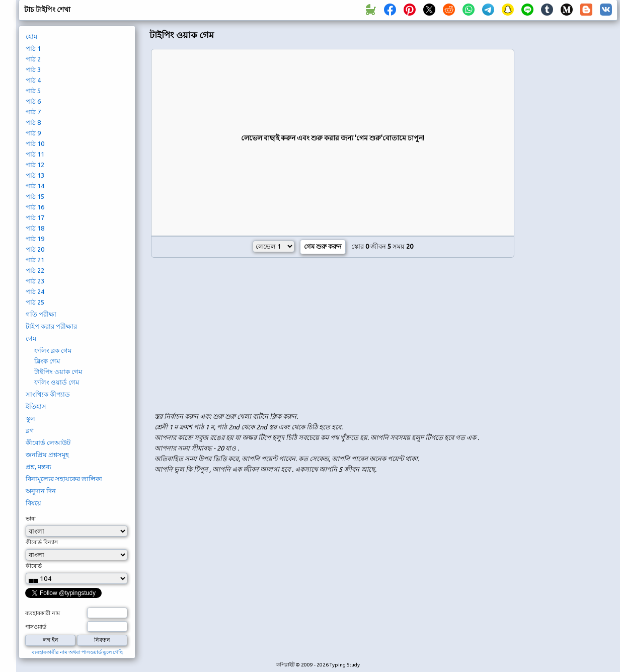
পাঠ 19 (35, 239)
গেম (31, 338)
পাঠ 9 (33, 133)
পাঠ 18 (35, 228)
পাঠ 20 (35, 249)
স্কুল (30, 418)
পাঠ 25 (35, 302)
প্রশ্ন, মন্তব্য (38, 467)
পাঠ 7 (33, 112)
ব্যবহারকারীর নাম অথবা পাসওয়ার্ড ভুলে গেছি (77, 652)
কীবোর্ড (34, 566)
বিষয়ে (33, 503)
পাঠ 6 (33, 101)
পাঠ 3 (33, 69)
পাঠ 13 (35, 175)
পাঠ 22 (35, 270)
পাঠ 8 (33, 122)
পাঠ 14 (35, 186)
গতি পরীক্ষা (41, 314)
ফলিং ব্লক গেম (53, 350)
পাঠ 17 (35, 217)
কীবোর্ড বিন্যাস (42, 542)
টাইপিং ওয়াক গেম (58, 371)
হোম (31, 36)
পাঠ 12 (35, 165)
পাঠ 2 (33, 59)
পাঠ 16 (35, 207)
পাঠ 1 (33, 48)
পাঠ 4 (33, 80)
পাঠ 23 (35, 281)
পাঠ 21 (35, 260)
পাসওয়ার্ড (36, 627)
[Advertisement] (233, 336)
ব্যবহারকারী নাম (43, 613)
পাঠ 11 (35, 154)
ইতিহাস (36, 406)
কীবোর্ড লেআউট (48, 442)
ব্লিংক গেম (47, 361)
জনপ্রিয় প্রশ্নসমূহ (47, 455)
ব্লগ (30, 430)
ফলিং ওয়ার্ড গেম (57, 382)
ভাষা (31, 518)
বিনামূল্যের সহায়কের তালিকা (64, 479)
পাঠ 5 (33, 91)
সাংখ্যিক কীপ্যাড (48, 394)
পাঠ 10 (35, 143)
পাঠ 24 (35, 291)
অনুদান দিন (41, 491)
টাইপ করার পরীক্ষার (51, 326)
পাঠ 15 (35, 196)
